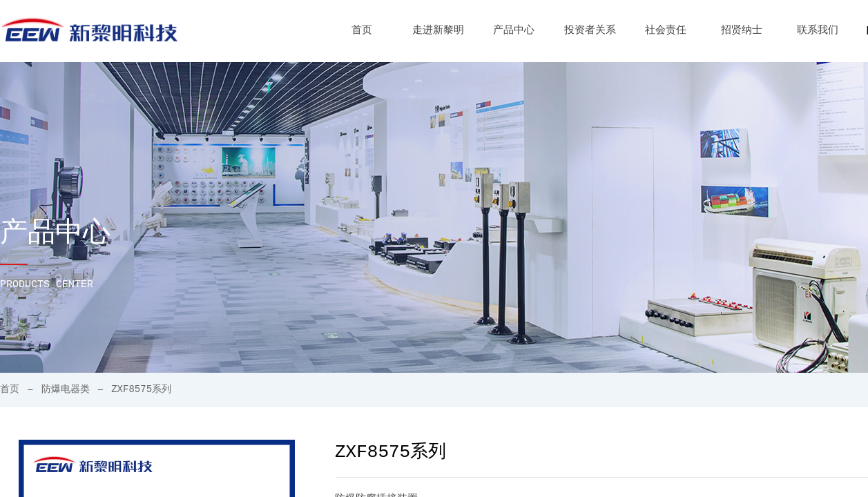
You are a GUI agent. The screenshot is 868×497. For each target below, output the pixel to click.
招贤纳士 (742, 31)
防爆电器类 (66, 389)
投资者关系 (590, 31)
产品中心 (514, 31)
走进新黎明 (438, 31)
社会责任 (666, 31)
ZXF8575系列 (141, 389)
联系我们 (818, 31)
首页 (362, 31)
